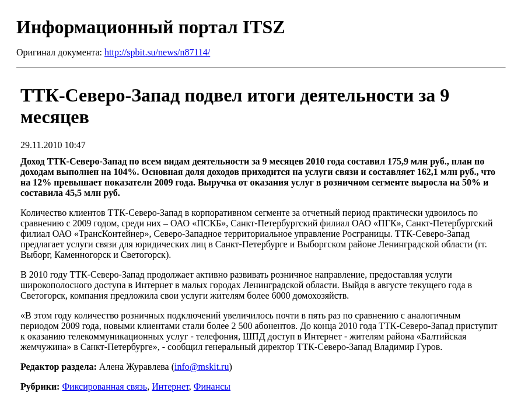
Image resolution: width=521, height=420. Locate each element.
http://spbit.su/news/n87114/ (157, 52)
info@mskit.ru (202, 367)
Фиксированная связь (104, 386)
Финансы (212, 386)
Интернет (170, 386)
